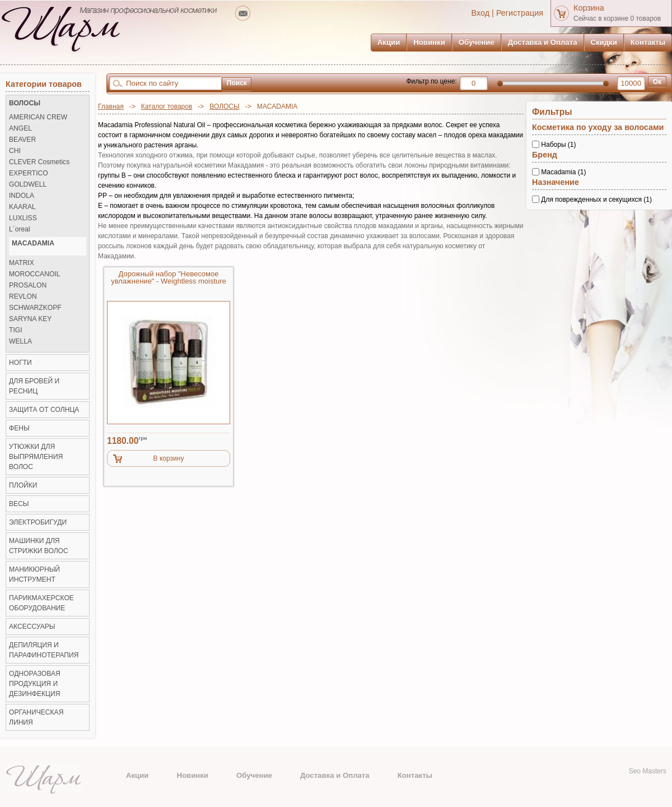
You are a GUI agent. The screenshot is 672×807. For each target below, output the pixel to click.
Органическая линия (36, 717)
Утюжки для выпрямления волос (36, 457)
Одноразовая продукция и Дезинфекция (35, 684)
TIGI (16, 330)
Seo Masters (648, 771)
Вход (481, 13)
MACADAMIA (33, 244)
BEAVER (22, 140)
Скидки (604, 42)
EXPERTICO (29, 173)
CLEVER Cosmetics (39, 162)
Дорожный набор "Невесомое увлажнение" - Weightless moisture (169, 278)
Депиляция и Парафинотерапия (44, 650)
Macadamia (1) (563, 172)
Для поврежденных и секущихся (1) (596, 199)
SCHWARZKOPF (35, 308)
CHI (15, 151)
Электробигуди (38, 522)
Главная (111, 106)
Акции (389, 42)
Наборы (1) (558, 145)
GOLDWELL (28, 185)
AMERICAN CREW (38, 117)
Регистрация (520, 13)
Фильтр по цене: (431, 81)
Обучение (477, 42)
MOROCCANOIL (34, 274)
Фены (19, 428)
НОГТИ (20, 363)
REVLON (23, 297)
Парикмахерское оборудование (41, 603)
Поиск (237, 83)
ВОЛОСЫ (224, 106)
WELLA (20, 342)
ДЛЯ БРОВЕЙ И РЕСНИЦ (34, 386)
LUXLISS (23, 218)
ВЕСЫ (19, 504)
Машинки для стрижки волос (39, 546)
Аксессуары (32, 627)
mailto (243, 13)
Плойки (23, 485)
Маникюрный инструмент (34, 574)
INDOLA (22, 196)
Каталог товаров (167, 106)
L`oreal (20, 229)
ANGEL (20, 129)
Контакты (648, 42)
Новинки (429, 42)
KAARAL (22, 207)
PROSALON (28, 286)
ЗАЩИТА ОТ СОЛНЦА (44, 410)
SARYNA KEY (30, 319)
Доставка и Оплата (543, 42)
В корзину (169, 458)
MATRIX (22, 263)
